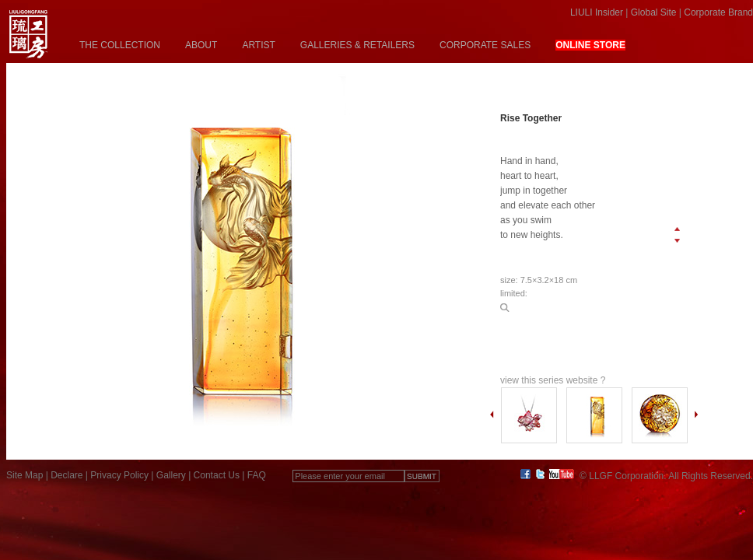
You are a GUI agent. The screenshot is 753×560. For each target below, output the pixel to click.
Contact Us (217, 475)
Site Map (25, 475)
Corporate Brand (718, 12)
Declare (67, 475)
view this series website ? (553, 380)
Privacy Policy (119, 475)
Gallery (171, 475)
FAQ (257, 475)
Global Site (654, 12)
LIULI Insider (597, 12)
